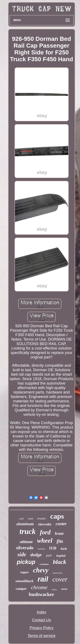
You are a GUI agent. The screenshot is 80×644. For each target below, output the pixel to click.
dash (64, 549)
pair (49, 555)
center (61, 524)
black (60, 562)
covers (41, 549)
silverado (25, 548)
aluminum (25, 524)
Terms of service (41, 636)
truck (28, 531)
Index (41, 612)
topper (25, 572)
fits (60, 541)
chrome (39, 587)
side (22, 554)
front (59, 533)
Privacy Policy (41, 628)
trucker (42, 519)
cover (60, 579)
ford (45, 532)
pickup (26, 562)
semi (31, 519)
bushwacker (41, 594)
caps (57, 516)
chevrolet (45, 524)
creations (44, 564)
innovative (58, 573)
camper (21, 589)
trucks (54, 590)
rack (21, 519)
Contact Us (41, 620)
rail (43, 579)
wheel (45, 540)
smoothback (24, 581)
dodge (36, 555)
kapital (61, 556)
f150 (53, 548)
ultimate (26, 542)
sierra (64, 589)
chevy (41, 570)
